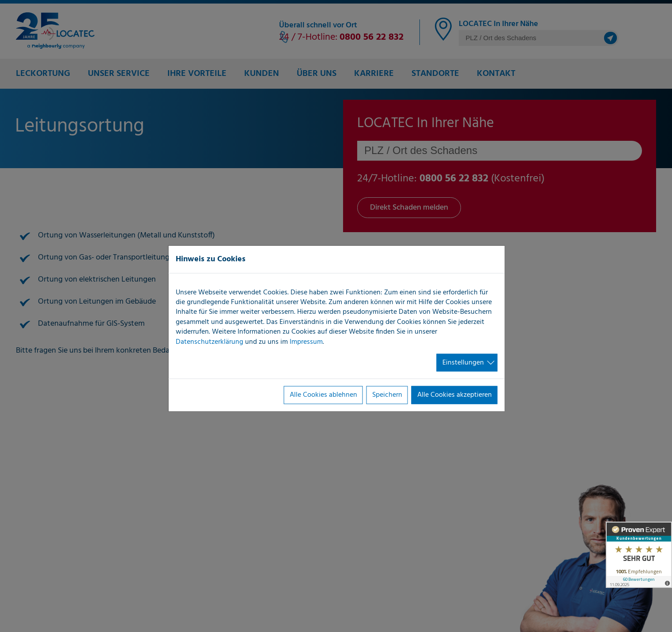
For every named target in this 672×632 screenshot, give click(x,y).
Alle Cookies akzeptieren (455, 395)
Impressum (306, 342)
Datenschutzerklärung (210, 342)
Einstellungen (463, 363)
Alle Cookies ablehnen (323, 395)
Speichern (387, 395)
